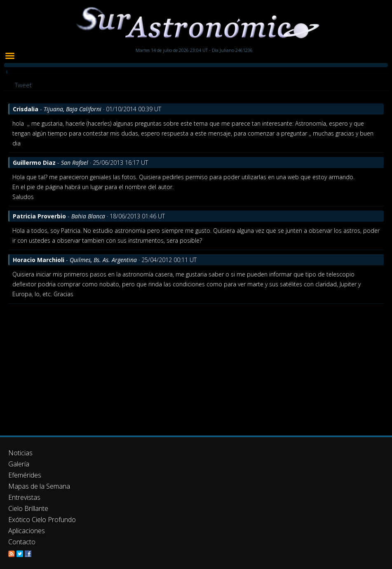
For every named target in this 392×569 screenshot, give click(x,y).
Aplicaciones (27, 531)
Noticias (20, 453)
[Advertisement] (196, 365)
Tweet (23, 85)
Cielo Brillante (28, 508)
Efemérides (25, 475)
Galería (19, 464)
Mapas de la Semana (39, 486)
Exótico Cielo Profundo (42, 520)
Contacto (22, 542)
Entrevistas (24, 497)
